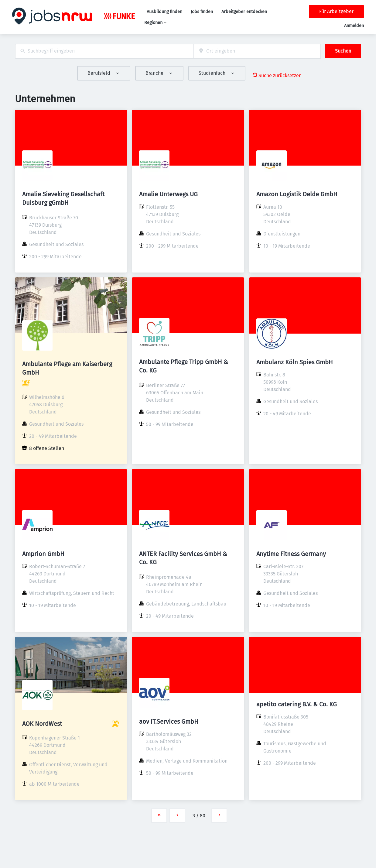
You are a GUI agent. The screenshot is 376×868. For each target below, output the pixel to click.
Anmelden (354, 26)
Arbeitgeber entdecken (244, 12)
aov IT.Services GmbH (169, 722)
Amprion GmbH (43, 554)
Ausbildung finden (164, 12)
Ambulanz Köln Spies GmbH (295, 362)
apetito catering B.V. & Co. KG (297, 704)
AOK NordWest (42, 724)
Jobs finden (202, 12)
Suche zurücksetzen (277, 75)
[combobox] (104, 51)
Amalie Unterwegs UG (168, 194)
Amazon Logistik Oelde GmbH (297, 194)
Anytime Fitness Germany (291, 554)
